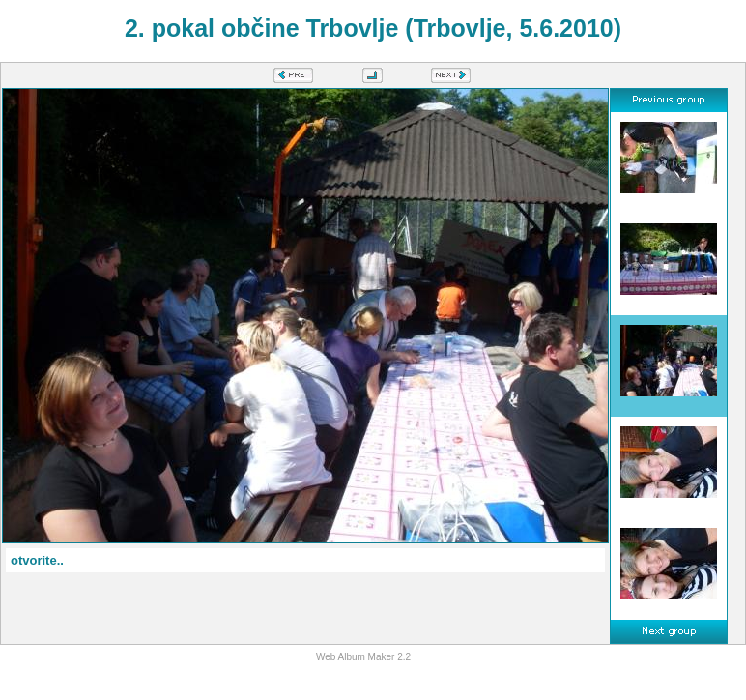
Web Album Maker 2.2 (363, 657)
